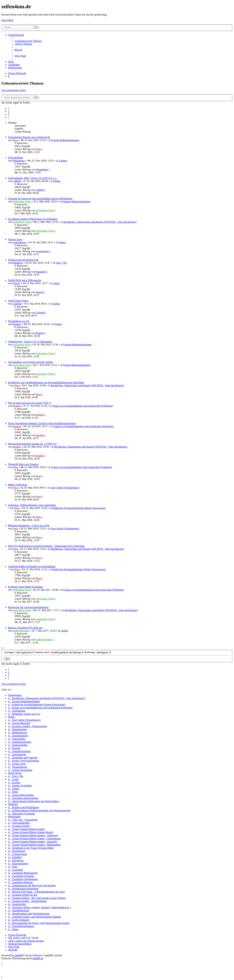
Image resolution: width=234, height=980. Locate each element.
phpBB (18, 955)
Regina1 (17, 324)
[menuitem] (28, 41)
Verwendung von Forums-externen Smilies (31, 362)
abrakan (17, 406)
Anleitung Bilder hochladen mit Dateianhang (32, 566)
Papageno (18, 263)
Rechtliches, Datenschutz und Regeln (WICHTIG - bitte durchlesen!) (100, 222)
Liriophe (17, 304)
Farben (57, 181)
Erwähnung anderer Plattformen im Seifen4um (33, 219)
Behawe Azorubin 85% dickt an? (25, 628)
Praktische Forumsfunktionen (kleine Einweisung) (79, 508)
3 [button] (9, 114)
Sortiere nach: (60, 652)
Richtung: (98, 652)
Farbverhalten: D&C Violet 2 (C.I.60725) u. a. (32, 178)
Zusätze (63, 161)
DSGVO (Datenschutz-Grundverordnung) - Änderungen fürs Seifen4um (46, 546)
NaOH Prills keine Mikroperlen (25, 280)
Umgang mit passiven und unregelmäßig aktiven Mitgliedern (40, 199)
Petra (15, 140)
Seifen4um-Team (22, 201)
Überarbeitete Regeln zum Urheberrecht (29, 137)
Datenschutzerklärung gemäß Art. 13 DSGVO (32, 444)
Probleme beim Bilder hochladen (25, 587)
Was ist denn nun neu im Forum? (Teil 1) (30, 403)
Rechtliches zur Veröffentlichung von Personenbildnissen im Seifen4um (46, 382)
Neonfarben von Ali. (19, 321)
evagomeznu (19, 242)
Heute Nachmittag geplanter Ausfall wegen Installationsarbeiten (42, 423)
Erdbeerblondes (21, 631)
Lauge (56, 283)
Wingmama (19, 161)
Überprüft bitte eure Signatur (23, 464)
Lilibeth (17, 181)
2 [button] (9, 111)
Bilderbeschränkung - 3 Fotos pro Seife (29, 526)
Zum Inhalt (7, 20)
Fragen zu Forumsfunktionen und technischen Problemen (82, 406)
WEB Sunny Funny (18, 301)
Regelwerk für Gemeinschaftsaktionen (28, 607)
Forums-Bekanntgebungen (65, 140)
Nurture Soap (15, 239)
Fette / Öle (61, 263)
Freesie (16, 283)
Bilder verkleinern (18, 485)
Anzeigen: (19, 652)
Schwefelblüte (16, 158)
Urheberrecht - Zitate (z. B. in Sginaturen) (30, 342)
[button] (8, 117)
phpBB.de (38, 958)
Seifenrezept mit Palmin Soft (23, 260)
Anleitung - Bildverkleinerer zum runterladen (32, 505)
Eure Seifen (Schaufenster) (65, 488)
